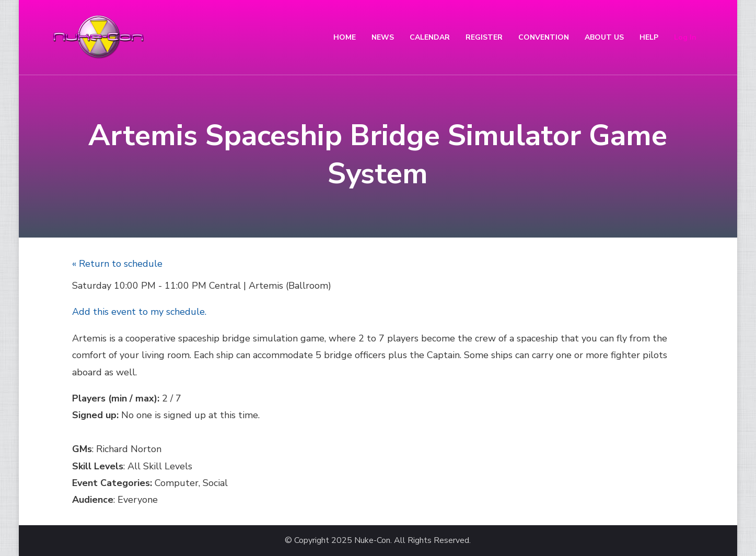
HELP (649, 37)
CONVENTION (544, 37)
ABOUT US (604, 37)
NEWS (383, 37)
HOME (345, 37)
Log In (685, 37)
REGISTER (484, 37)
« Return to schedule (117, 264)
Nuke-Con (372, 541)
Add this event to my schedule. (139, 312)
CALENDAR (430, 37)
